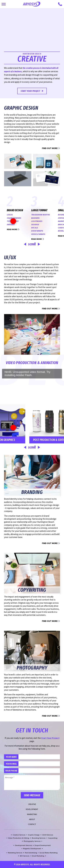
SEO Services (25, 856)
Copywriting (53, 838)
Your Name (11, 757)
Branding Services (39, 838)
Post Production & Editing (29, 440)
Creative (32, 804)
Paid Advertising (31, 853)
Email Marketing (38, 856)
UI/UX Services (48, 835)
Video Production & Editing (19, 838)
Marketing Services (15, 853)
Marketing (32, 814)
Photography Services (32, 841)
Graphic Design (34, 835)
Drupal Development (43, 845)
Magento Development (32, 848)
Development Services (23, 845)
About (32, 819)
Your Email (11, 764)
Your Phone (11, 771)
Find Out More (50, 148)
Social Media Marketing (48, 853)
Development (32, 809)
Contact (32, 824)
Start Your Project (30, 91)
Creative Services (19, 835)
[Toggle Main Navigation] (4, 4)
